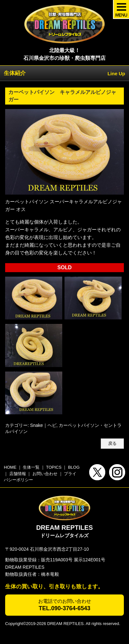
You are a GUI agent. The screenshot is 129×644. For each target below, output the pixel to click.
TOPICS (54, 467)
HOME (10, 467)
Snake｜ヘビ (43, 425)
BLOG (74, 467)
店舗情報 (18, 474)
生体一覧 (31, 467)
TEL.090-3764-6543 (64, 608)
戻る (112, 444)
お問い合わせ (45, 474)
